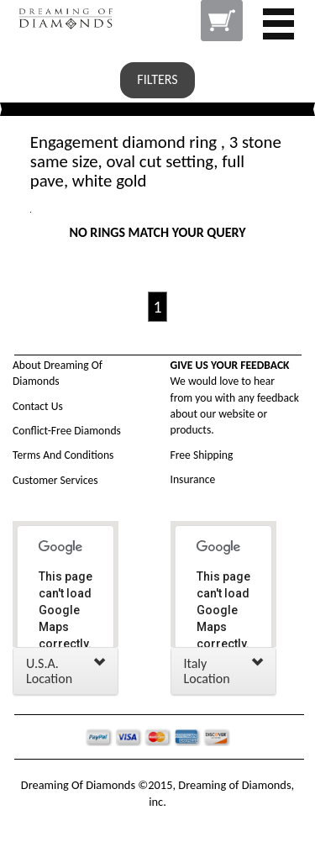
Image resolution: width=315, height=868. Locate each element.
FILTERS (157, 79)
